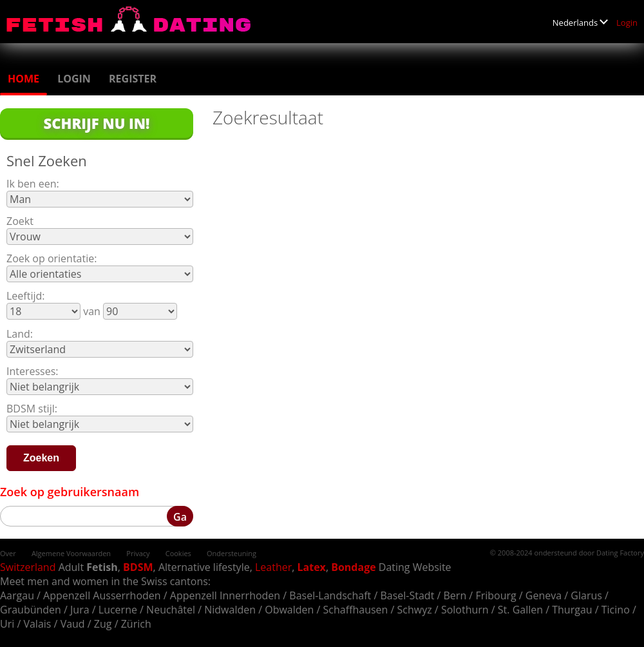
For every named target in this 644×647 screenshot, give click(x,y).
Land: (20, 334)
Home (24, 79)
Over (8, 553)
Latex (312, 567)
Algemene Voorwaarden (71, 553)
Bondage (353, 567)
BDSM (138, 567)
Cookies (178, 553)
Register (133, 79)
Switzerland (28, 567)
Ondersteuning (232, 553)
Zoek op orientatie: (52, 258)
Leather (273, 567)
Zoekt (20, 221)
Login (627, 23)
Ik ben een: (33, 184)
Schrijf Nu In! (97, 123)
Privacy (138, 553)
